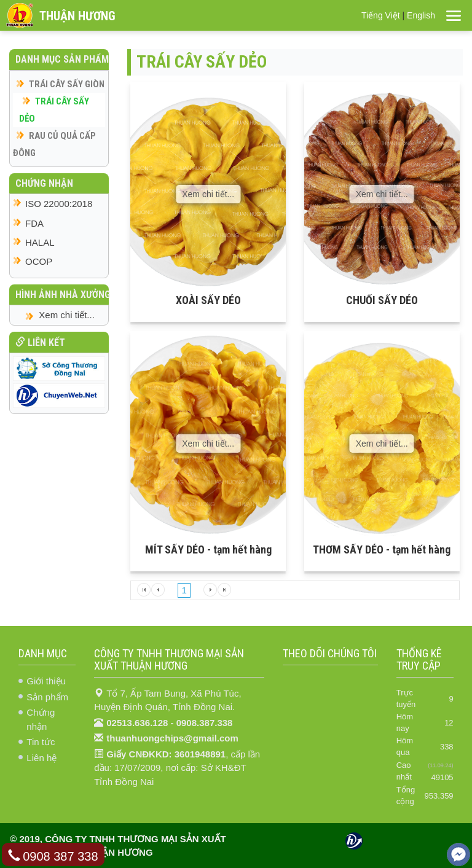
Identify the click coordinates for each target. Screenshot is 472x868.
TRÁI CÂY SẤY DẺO (54, 110)
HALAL (40, 242)
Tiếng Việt (381, 15)
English (421, 15)
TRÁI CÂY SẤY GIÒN (67, 84)
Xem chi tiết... (208, 194)
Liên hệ (41, 758)
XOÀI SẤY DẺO (208, 300)
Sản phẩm (47, 697)
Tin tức (41, 742)
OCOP (39, 261)
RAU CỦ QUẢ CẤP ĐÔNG (54, 144)
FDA (34, 223)
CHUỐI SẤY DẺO (382, 300)
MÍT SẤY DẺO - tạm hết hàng (208, 549)
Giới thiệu (46, 681)
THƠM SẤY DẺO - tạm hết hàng (382, 549)
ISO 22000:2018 (59, 204)
